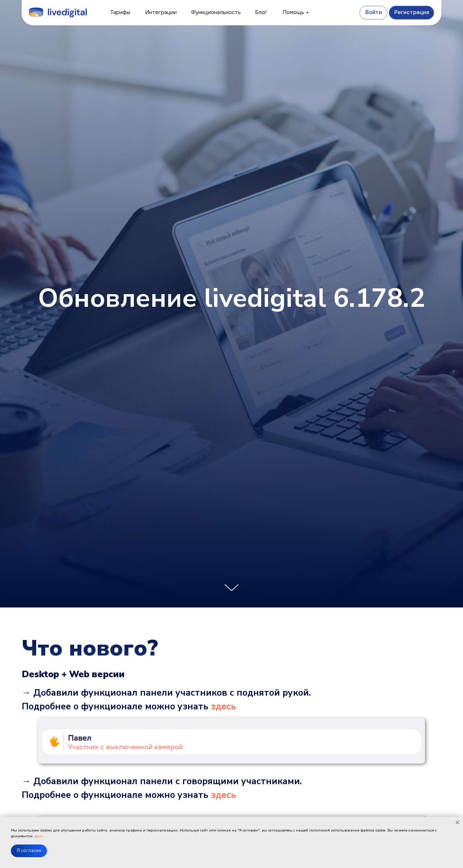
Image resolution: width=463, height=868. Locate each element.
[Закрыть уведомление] (458, 822)
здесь (223, 706)
